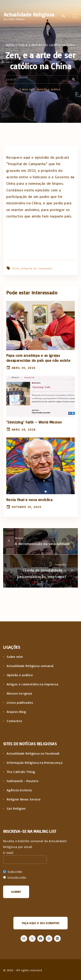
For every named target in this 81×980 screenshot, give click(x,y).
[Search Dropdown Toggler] (64, 16)
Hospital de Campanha (37, 268)
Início (10, 45)
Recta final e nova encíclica (29, 500)
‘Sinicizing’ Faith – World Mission (34, 422)
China (16, 268)
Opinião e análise (48, 89)
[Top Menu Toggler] (75, 16)
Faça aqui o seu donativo (41, 923)
